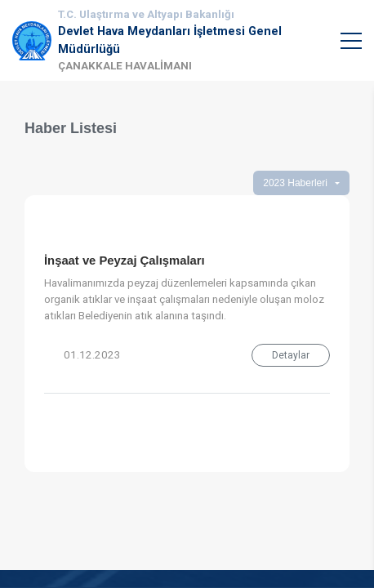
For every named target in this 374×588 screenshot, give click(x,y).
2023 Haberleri (295, 183)
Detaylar (291, 355)
